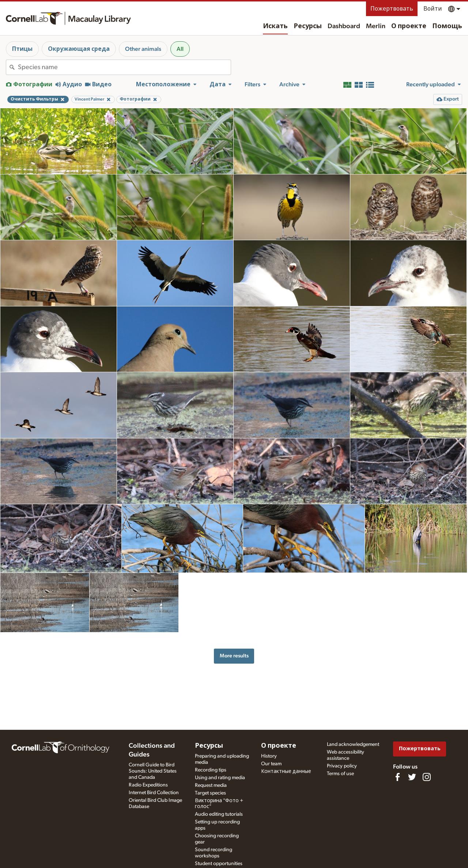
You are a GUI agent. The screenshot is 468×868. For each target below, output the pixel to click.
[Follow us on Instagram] (427, 777)
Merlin (376, 26)
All (180, 49)
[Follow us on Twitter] (412, 777)
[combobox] (124, 67)
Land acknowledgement (353, 744)
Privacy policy (342, 766)
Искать (275, 26)
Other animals (143, 49)
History (269, 756)
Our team (271, 764)
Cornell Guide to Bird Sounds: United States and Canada (153, 771)
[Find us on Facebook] (397, 777)
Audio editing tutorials (219, 814)
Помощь (447, 26)
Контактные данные (286, 771)
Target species (210, 793)
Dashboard (344, 26)
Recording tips (211, 770)
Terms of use (340, 774)
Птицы (22, 49)
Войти (433, 9)
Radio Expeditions (148, 785)
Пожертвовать (392, 9)
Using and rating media (220, 778)
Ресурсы (308, 26)
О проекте (409, 26)
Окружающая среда (79, 49)
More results (234, 656)
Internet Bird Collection (154, 793)
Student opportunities (219, 864)
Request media (211, 785)
